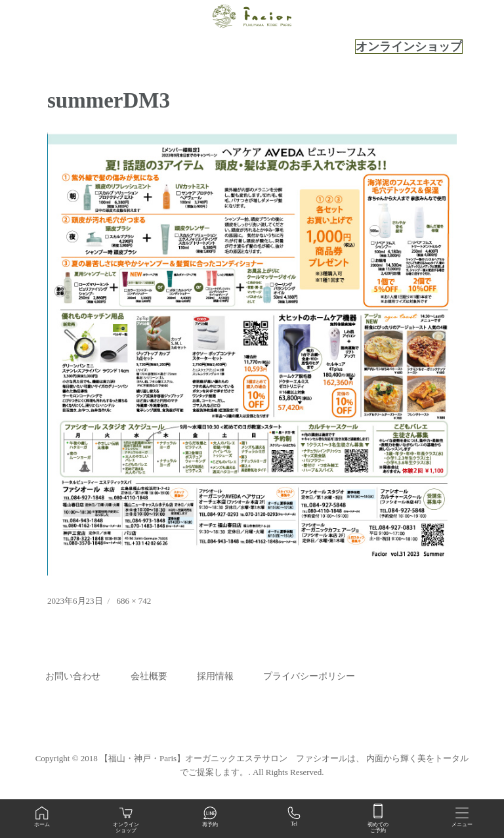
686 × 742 (134, 601)
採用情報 (215, 676)
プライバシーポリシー (309, 676)
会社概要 (149, 676)
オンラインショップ (409, 47)
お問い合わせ (73, 676)
